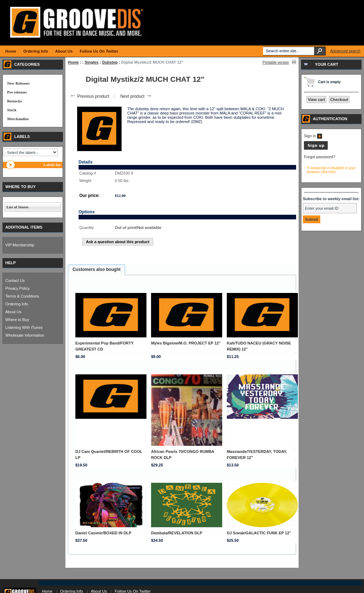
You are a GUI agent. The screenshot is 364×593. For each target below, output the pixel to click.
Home (73, 62)
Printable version (276, 62)
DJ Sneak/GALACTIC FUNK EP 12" (259, 533)
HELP (10, 263)
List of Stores (17, 207)
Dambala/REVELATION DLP (177, 533)
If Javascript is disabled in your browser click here (331, 170)
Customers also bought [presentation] (97, 269)
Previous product (89, 96)
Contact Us (15, 281)
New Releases (18, 83)
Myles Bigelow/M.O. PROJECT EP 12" (186, 343)
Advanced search (345, 51)
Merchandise (18, 119)
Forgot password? (320, 157)
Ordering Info (17, 304)
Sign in (313, 136)
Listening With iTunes (24, 327)
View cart (316, 100)
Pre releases (17, 92)
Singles (92, 62)
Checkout (339, 100)
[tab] (97, 270)
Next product (136, 96)
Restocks (15, 101)
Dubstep (110, 62)
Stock (12, 110)
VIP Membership (20, 245)
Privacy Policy (17, 288)
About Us (13, 312)
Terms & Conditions (22, 296)
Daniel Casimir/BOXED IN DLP (103, 533)
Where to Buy (17, 320)
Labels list (52, 165)
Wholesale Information (25, 335)
